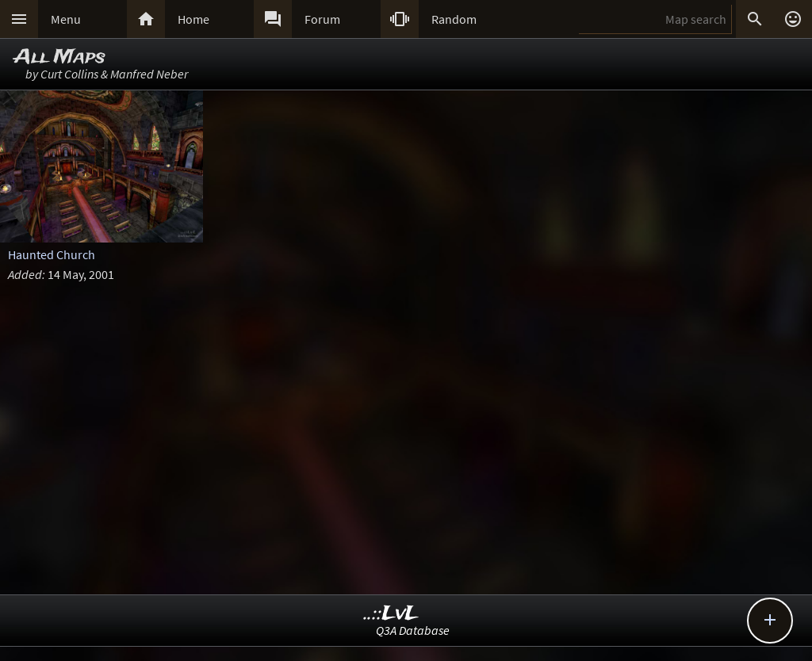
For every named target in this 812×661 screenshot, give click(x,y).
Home (193, 19)
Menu (66, 19)
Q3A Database (413, 630)
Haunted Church (52, 254)
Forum (322, 19)
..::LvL (391, 614)
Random (454, 19)
